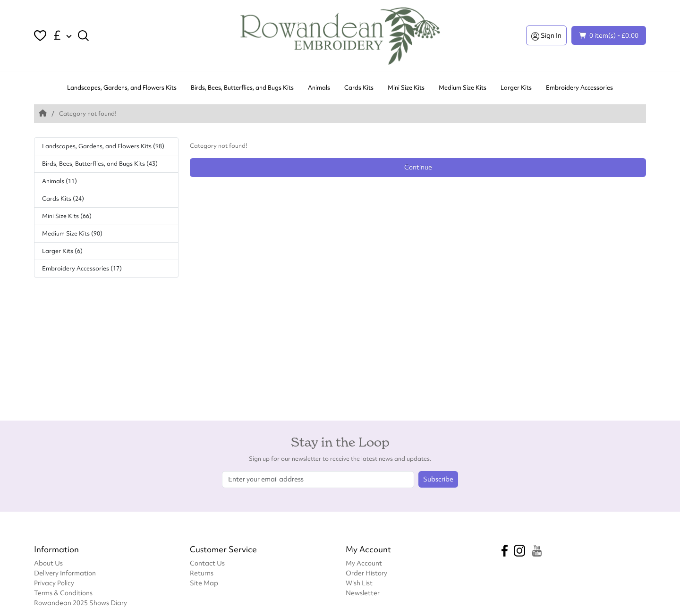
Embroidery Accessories (579, 88)
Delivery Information (65, 573)
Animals (319, 88)
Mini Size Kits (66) (67, 216)
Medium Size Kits (463, 88)
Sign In (546, 35)
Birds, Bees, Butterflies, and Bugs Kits (242, 88)
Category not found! (88, 114)
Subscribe (438, 479)
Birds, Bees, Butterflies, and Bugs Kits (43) (100, 164)
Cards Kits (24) (63, 198)
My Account (364, 563)
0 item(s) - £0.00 (609, 35)
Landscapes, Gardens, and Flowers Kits (122, 88)
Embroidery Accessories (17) (82, 268)
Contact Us (207, 563)
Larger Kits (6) (62, 251)
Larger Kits (516, 88)
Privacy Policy (54, 583)
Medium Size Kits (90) (72, 233)
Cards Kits (359, 88)
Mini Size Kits (406, 88)
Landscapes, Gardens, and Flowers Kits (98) (103, 146)
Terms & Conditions (63, 593)
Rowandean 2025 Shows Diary (81, 603)
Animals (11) (59, 181)
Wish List (359, 583)
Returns (202, 573)
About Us (48, 563)
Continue (418, 167)
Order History (366, 573)
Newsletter (363, 593)
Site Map (204, 583)
